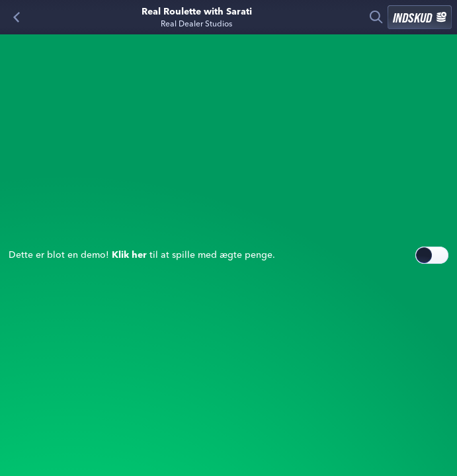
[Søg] (376, 17)
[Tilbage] (17, 17)
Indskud (420, 17)
